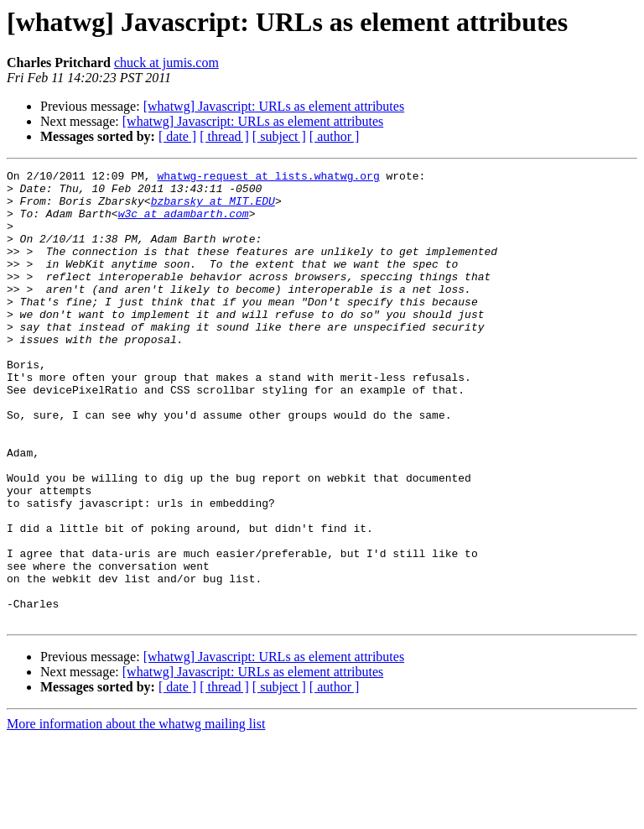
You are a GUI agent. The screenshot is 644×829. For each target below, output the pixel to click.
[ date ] (177, 136)
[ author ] (335, 136)
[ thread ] (224, 136)
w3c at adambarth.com (184, 223)
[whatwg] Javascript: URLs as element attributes (274, 106)
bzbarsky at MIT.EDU (213, 208)
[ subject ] (279, 136)
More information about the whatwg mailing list (136, 814)
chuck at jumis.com (166, 63)
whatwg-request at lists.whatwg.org (268, 178)
